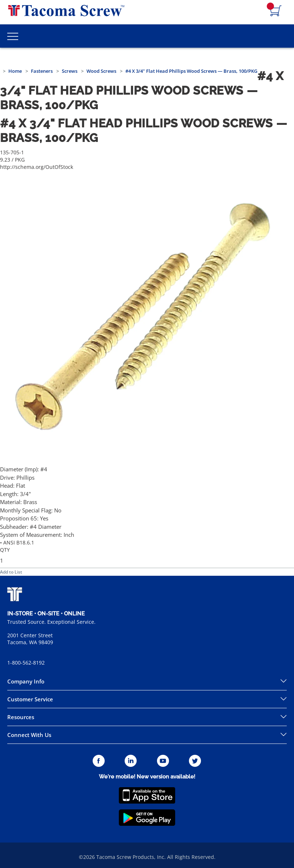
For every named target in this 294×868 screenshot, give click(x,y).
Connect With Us (29, 735)
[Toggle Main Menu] (13, 36)
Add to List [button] (11, 572)
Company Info (26, 681)
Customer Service (30, 699)
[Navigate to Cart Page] (276, 11)
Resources (21, 717)
